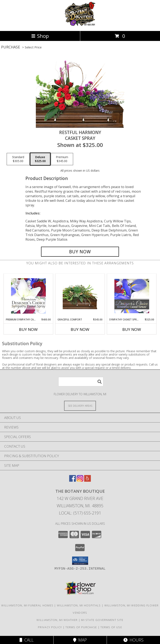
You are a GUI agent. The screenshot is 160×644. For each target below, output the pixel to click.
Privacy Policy (50, 627)
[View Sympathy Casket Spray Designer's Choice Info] (132, 296)
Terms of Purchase (81, 627)
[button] (80, 561)
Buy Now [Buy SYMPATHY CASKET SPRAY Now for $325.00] (132, 329)
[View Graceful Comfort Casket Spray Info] (80, 296)
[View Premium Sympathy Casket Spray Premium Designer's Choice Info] (28, 296)
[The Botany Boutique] (80, 25)
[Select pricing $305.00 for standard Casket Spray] (18, 159)
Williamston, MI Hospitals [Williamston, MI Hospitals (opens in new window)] (79, 605)
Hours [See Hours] (133, 640)
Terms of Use (111, 627)
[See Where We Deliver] (80, 406)
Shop (40, 36)
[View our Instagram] (80, 480)
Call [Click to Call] (27, 640)
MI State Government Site (102, 620)
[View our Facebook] (72, 480)
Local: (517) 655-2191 (80, 513)
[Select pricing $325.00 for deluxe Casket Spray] (40, 159)
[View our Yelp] (87, 480)
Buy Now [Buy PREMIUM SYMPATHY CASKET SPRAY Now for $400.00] (28, 329)
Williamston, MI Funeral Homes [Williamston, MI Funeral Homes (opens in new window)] (27, 605)
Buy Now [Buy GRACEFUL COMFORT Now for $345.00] (80, 329)
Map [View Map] (80, 640)
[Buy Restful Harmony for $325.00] (80, 252)
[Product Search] (81, 382)
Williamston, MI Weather (57, 620)
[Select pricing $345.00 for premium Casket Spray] (62, 159)
